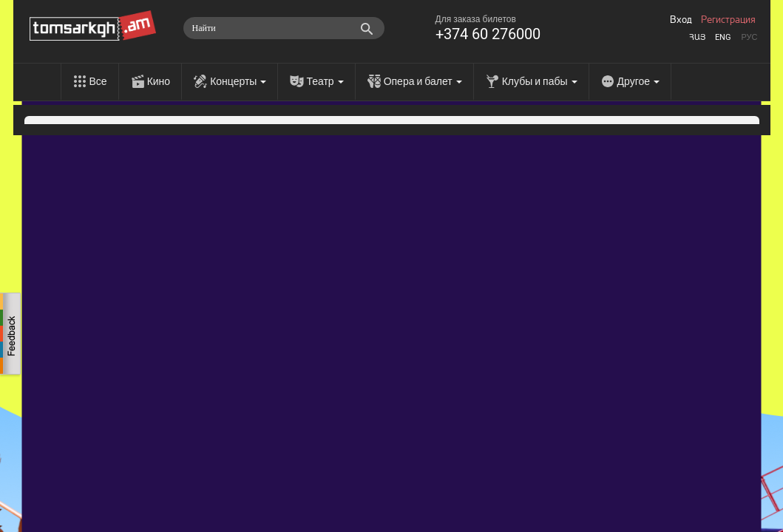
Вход (681, 20)
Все (98, 81)
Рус (749, 37)
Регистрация (728, 20)
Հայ (697, 37)
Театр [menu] (325, 81)
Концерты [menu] (238, 81)
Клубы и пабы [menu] (540, 81)
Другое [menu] (638, 81)
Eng (723, 37)
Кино (159, 81)
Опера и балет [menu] (423, 81)
